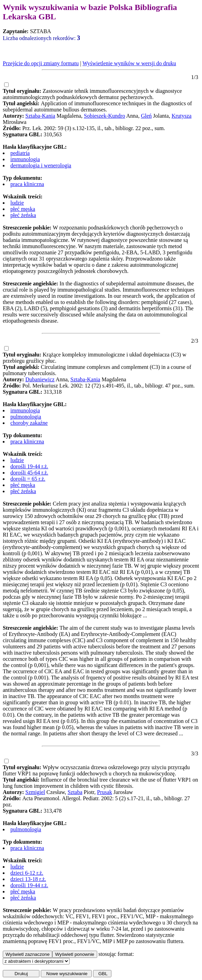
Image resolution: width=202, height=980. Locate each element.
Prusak (105, 792)
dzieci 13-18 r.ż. (28, 879)
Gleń (146, 116)
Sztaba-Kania (40, 116)
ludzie (17, 203)
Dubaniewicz (40, 379)
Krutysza (182, 116)
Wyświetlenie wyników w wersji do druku (129, 63)
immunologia (25, 159)
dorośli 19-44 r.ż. (29, 466)
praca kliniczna (27, 184)
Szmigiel (35, 792)
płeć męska (23, 209)
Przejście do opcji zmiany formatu (41, 63)
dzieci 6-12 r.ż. (27, 873)
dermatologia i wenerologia (41, 165)
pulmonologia (26, 417)
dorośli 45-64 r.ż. (29, 473)
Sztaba (75, 792)
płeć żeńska (23, 215)
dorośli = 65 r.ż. (28, 479)
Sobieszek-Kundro (105, 116)
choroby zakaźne (29, 423)
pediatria (20, 153)
